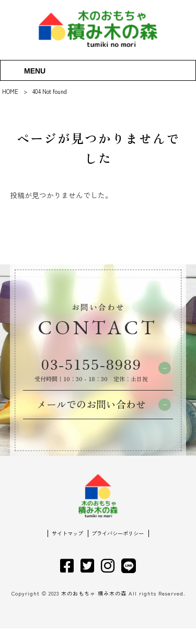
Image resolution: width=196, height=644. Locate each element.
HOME (10, 91)
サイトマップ (65, 549)
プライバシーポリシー (119, 549)
